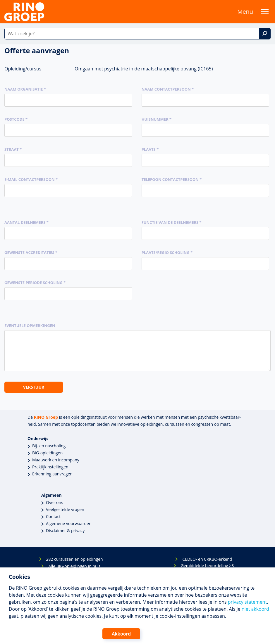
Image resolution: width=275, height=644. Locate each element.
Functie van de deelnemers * (172, 222)
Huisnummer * (157, 119)
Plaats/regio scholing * (167, 252)
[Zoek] (265, 34)
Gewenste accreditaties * (31, 252)
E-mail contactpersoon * (31, 179)
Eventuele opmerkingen (30, 326)
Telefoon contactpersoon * (172, 179)
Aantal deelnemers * (26, 222)
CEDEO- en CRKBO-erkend (207, 559)
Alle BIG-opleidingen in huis (74, 566)
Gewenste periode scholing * (35, 283)
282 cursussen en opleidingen (74, 559)
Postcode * (16, 119)
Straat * (13, 149)
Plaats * (150, 149)
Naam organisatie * (25, 89)
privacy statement (247, 602)
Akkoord (121, 634)
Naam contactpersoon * (168, 89)
